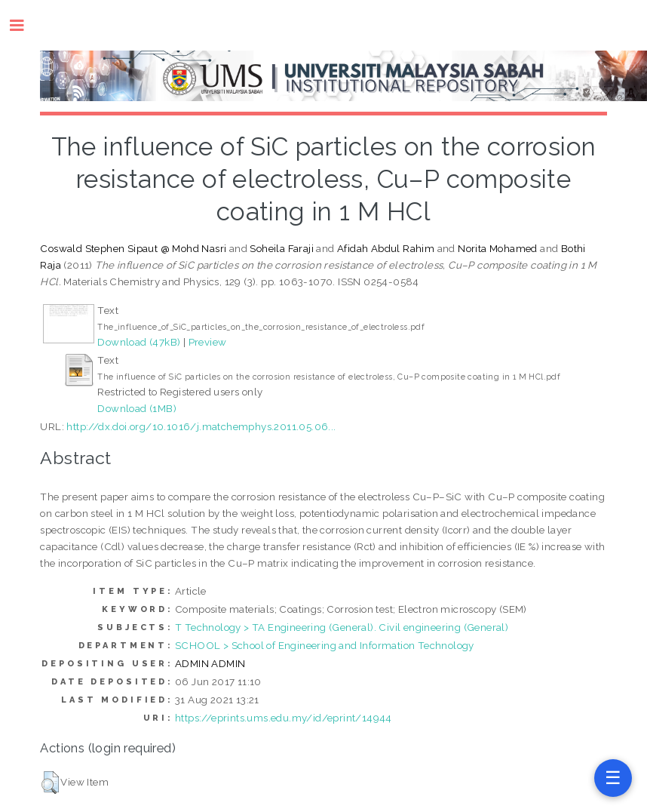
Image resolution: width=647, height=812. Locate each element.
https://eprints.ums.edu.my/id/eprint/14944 (284, 718)
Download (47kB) (139, 342)
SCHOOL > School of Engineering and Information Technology (325, 645)
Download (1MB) (137, 408)
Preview (208, 342)
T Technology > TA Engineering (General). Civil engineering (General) (342, 627)
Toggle (25, 25)
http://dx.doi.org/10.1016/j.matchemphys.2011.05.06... (201, 426)
